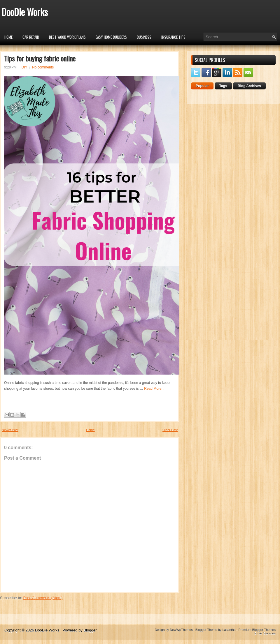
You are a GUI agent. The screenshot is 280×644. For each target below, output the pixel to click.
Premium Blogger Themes (257, 630)
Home (8, 37)
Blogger (90, 630)
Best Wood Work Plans (67, 37)
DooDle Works (25, 12)
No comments (43, 67)
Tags (223, 86)
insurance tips (173, 37)
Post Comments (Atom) (43, 598)
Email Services (265, 633)
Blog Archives (249, 86)
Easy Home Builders (111, 37)
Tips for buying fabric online (40, 58)
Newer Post (10, 430)
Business (144, 37)
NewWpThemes (181, 630)
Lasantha (229, 630)
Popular (202, 86)
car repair (31, 37)
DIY (24, 67)
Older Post (170, 430)
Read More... (154, 389)
